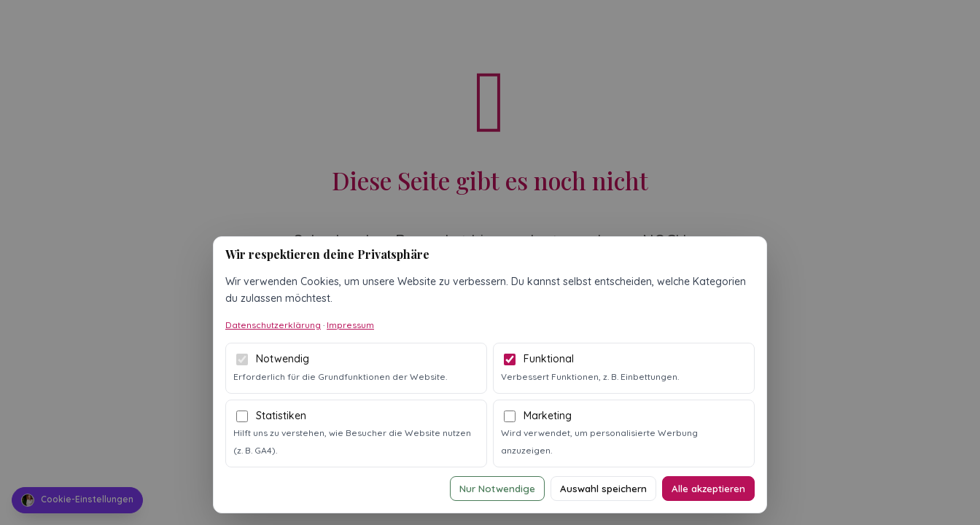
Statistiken (281, 416)
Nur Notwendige (497, 489)
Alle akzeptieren (708, 489)
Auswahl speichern (603, 489)
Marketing (548, 416)
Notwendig (283, 359)
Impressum (350, 325)
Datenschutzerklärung (273, 325)
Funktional (549, 359)
